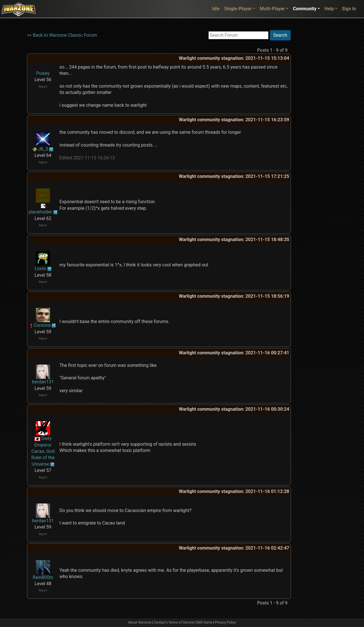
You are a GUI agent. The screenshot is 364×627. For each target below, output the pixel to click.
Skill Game (204, 622)
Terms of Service (181, 622)
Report (43, 87)
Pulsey (43, 73)
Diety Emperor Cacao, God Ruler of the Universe (43, 451)
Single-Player (238, 9)
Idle (216, 9)
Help (329, 9)
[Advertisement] (314, 115)
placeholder (40, 212)
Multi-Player (272, 9)
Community (305, 9)
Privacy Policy (226, 622)
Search (280, 35)
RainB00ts (43, 577)
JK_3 (43, 149)
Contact (160, 622)
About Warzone (140, 622)
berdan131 (43, 382)
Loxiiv (40, 269)
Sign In (349, 9)
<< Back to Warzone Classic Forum (62, 35)
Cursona (42, 325)
